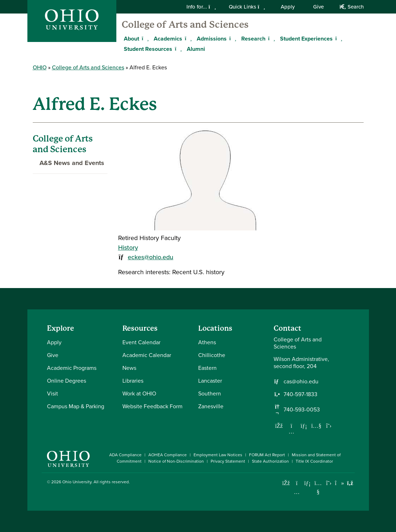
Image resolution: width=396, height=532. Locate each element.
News (129, 368)
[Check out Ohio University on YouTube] (318, 487)
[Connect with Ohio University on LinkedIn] (308, 483)
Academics (168, 39)
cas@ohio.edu (301, 382)
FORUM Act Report (267, 455)
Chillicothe (212, 355)
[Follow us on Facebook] (279, 426)
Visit (52, 393)
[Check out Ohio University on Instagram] (297, 492)
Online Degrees (67, 381)
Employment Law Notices (218, 455)
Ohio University (77, 482)
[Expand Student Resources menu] (178, 49)
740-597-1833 (300, 394)
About (131, 39)
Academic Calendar (147, 355)
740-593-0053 (302, 410)
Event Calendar (141, 342)
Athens (207, 342)
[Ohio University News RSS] (350, 483)
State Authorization (270, 461)
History (128, 248)
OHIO (40, 67)
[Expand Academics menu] (188, 38)
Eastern (207, 368)
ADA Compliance (125, 455)
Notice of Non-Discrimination (176, 461)
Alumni (196, 49)
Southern (210, 393)
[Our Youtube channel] (316, 426)
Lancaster (210, 381)
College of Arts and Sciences (185, 25)
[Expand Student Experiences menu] (338, 38)
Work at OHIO (139, 393)
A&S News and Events (68, 163)
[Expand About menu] (144, 38)
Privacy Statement (228, 461)
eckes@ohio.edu (151, 257)
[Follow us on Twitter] (329, 426)
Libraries (133, 381)
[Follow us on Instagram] (291, 431)
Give (318, 7)
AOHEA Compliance (168, 455)
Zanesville (211, 406)
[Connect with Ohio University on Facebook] (286, 483)
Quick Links (247, 7)
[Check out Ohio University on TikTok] (340, 483)
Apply (288, 7)
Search (351, 7)
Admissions (212, 39)
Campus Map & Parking (76, 406)
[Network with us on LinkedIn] (304, 426)
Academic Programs (72, 368)
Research (253, 39)
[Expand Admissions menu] (232, 38)
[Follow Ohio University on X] (329, 483)
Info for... (201, 7)
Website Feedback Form (152, 406)
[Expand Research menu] (271, 38)
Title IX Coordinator (314, 461)
